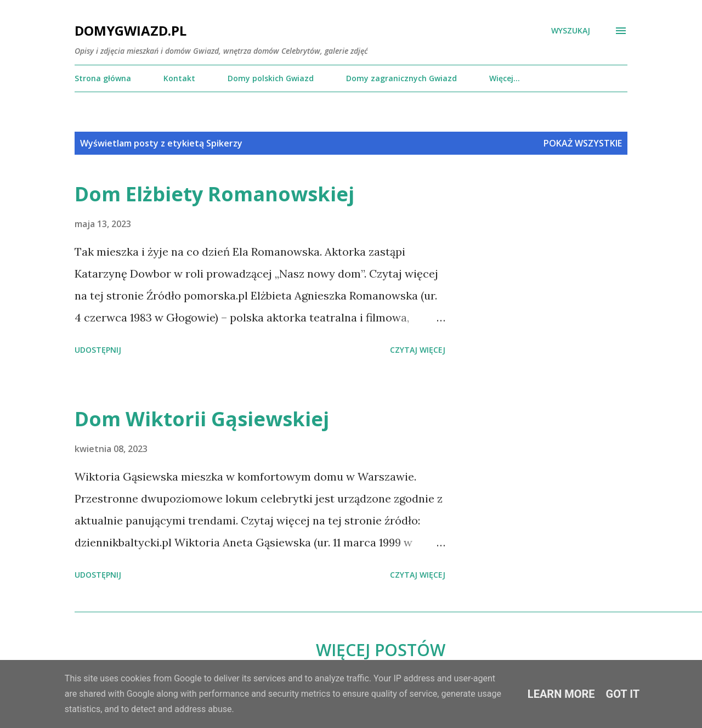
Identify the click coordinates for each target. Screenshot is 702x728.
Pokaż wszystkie (583, 143)
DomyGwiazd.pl (131, 30)
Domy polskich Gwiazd (271, 78)
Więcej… (505, 78)
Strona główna (103, 78)
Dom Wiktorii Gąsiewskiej (202, 419)
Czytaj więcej (418, 350)
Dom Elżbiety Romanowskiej (214, 194)
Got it (623, 694)
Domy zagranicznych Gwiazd (401, 78)
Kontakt (179, 78)
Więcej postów (381, 650)
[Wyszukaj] (571, 31)
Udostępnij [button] (98, 350)
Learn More (561, 694)
